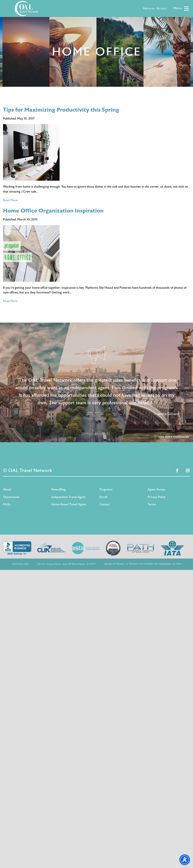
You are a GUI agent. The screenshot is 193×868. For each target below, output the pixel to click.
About (7, 490)
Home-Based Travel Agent (69, 504)
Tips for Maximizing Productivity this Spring (61, 110)
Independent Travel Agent (68, 497)
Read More (10, 200)
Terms (152, 504)
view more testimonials (174, 437)
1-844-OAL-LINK (20, 564)
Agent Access (156, 490)
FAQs (7, 504)
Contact (105, 504)
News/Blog (59, 490)
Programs (106, 490)
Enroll (103, 497)
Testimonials (11, 497)
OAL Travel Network (27, 8)
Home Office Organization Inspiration (53, 211)
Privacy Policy (157, 497)
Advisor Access (155, 8)
